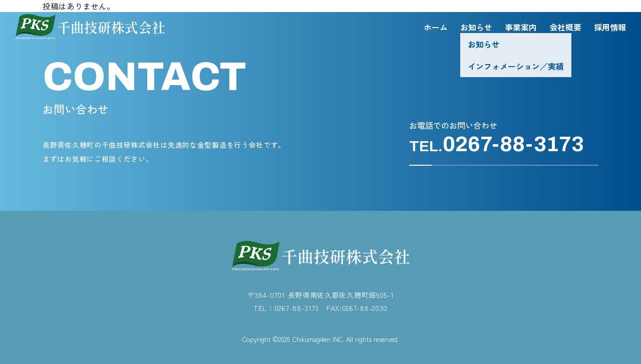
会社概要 (565, 27)
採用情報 (610, 27)
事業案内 (521, 27)
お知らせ (476, 27)
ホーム (436, 27)
